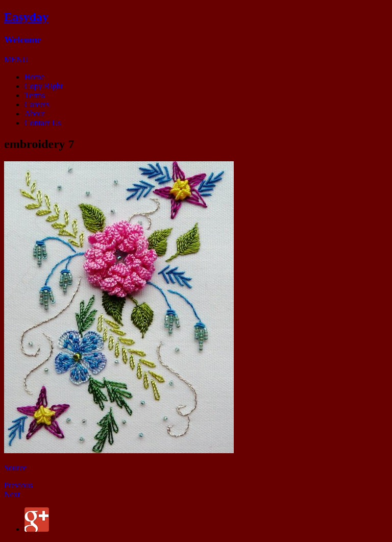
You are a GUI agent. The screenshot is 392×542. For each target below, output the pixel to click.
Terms (35, 95)
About (35, 114)
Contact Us (43, 123)
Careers (37, 104)
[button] (16, 59)
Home (34, 77)
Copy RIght (44, 86)
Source (15, 468)
